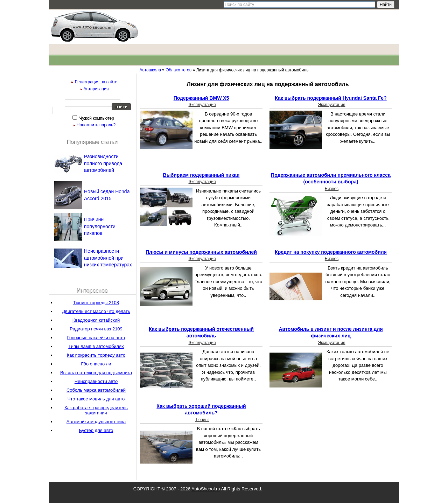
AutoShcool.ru (206, 489)
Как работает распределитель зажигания (96, 410)
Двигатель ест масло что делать (96, 311)
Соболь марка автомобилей (96, 390)
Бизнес (332, 189)
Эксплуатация (202, 105)
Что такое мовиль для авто (96, 399)
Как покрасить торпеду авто (96, 355)
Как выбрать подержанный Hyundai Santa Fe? (331, 98)
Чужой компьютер (96, 118)
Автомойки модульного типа (96, 422)
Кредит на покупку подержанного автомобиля (331, 252)
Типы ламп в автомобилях (96, 346)
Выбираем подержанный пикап (201, 175)
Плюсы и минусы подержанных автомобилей (201, 252)
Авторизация (96, 89)
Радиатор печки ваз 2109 (96, 329)
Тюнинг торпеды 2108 (96, 303)
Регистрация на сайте (96, 82)
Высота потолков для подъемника (96, 373)
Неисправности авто (96, 381)
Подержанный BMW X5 (201, 98)
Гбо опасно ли (96, 364)
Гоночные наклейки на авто (96, 338)
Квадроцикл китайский (96, 320)
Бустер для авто (96, 430)
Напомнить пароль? (96, 125)
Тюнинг (202, 420)
